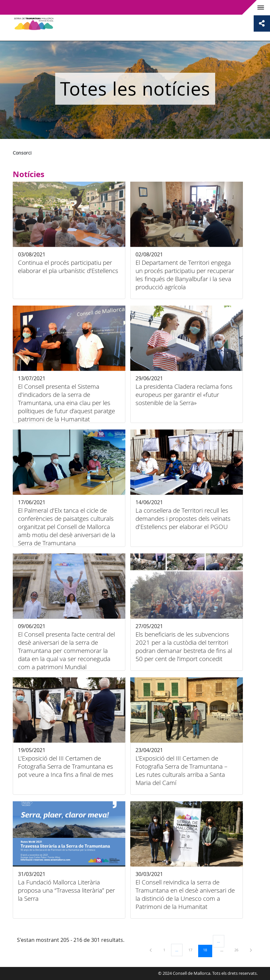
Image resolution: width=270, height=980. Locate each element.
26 (239, 950)
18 (207, 950)
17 (193, 950)
